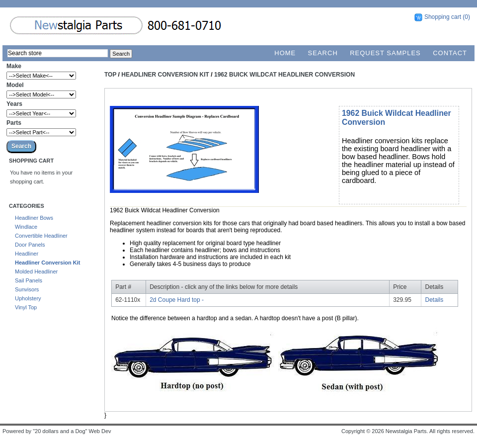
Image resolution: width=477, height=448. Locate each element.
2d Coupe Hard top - (177, 300)
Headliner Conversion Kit (47, 263)
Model (15, 85)
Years (14, 104)
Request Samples (385, 53)
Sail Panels (29, 280)
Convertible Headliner (41, 236)
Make (14, 66)
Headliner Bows (34, 218)
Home (285, 53)
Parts (14, 123)
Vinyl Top (26, 307)
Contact (450, 53)
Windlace (26, 227)
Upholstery (28, 298)
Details (435, 300)
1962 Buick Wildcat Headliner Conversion (284, 75)
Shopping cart (443, 17)
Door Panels (30, 245)
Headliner (27, 254)
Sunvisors (27, 289)
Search (323, 53)
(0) (466, 17)
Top (110, 75)
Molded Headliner (36, 271)
